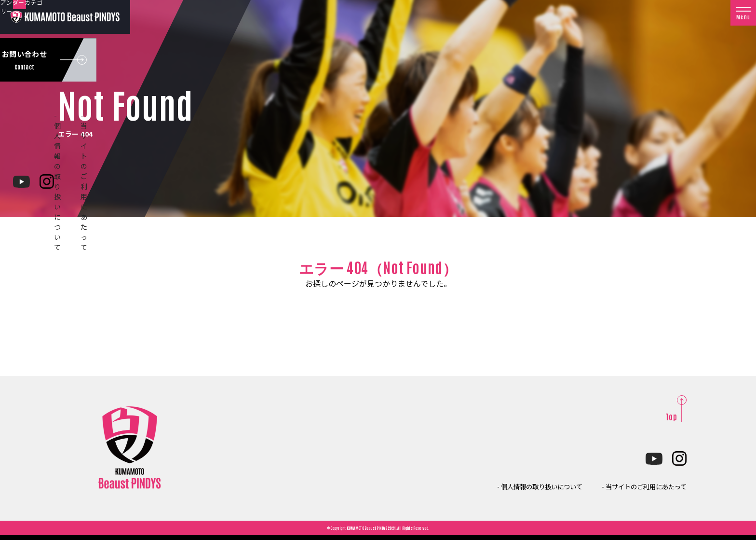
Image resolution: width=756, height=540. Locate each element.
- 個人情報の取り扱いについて (510, 486)
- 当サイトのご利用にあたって (634, 486)
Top (671, 416)
